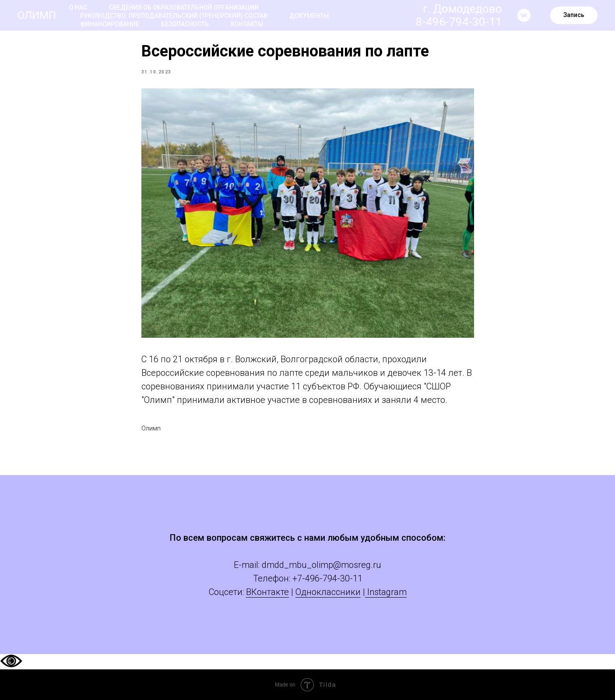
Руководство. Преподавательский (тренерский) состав (174, 16)
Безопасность (185, 24)
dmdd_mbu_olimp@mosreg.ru (322, 565)
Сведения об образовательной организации (184, 7)
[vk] (524, 15)
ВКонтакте (267, 592)
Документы (309, 16)
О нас (78, 7)
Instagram (386, 592)
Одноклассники (328, 592)
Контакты (247, 24)
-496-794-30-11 (332, 578)
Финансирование (110, 24)
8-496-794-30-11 (459, 22)
